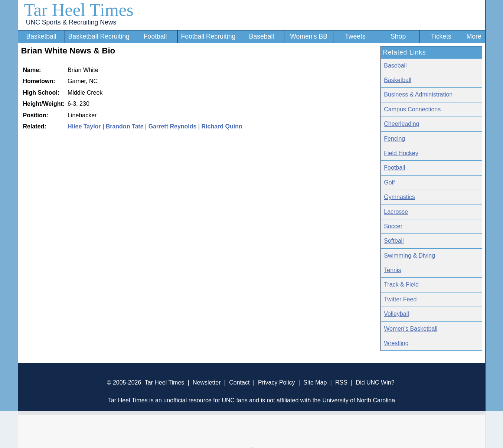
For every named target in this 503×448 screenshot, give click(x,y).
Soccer (393, 226)
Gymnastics (399, 197)
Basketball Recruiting (99, 36)
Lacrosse (396, 212)
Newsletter (207, 382)
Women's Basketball (411, 329)
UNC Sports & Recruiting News (71, 22)
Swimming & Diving (409, 256)
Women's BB (309, 36)
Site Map (315, 382)
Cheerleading (401, 124)
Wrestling (396, 343)
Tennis (392, 270)
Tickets (441, 36)
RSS (341, 382)
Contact (239, 382)
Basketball (41, 36)
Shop (398, 36)
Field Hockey (401, 153)
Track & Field (401, 285)
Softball (394, 241)
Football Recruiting (208, 36)
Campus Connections (412, 109)
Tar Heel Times (79, 10)
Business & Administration (418, 94)
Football (155, 36)
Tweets (355, 36)
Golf (389, 182)
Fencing (394, 139)
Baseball (262, 36)
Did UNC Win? (375, 382)
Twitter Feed (400, 299)
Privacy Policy (277, 382)
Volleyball (396, 314)
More (474, 36)
